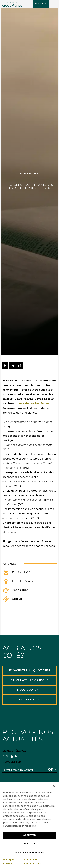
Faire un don (41, 4)
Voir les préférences (30, 852)
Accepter (29, 835)
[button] (54, 786)
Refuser (30, 844)
